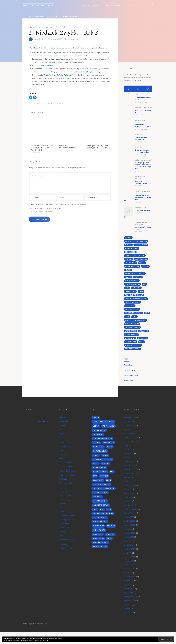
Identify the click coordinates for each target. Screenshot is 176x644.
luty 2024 (128, 434)
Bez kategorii (64, 426)
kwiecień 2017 (130, 586)
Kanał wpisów (129, 373)
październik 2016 (131, 607)
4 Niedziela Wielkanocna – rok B (143, 126)
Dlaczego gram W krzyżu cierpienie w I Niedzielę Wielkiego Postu (143, 166)
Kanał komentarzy (131, 378)
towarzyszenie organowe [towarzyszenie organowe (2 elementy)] (136, 322)
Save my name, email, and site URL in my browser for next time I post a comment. (59, 208)
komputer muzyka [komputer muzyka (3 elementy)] (132, 267)
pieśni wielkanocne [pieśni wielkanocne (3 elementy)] (133, 304)
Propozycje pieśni (40, 16)
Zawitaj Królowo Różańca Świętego (58, 76)
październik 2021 (131, 516)
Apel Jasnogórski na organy (143, 112)
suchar (62, 544)
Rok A (63, 511)
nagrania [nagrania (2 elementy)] (138, 278)
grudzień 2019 (130, 558)
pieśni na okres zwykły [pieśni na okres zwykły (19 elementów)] (134, 297)
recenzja (62, 540)
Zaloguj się (128, 368)
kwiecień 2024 (130, 430)
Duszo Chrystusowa (51, 70)
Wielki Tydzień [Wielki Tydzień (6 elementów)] (131, 344)
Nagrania (63, 438)
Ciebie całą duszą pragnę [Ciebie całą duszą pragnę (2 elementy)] (135, 257)
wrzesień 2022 (130, 479)
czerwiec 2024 (130, 422)
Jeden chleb (57, 60)
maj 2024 (128, 426)
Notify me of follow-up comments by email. (47, 211)
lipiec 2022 (128, 488)
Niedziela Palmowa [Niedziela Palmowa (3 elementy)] (133, 286)
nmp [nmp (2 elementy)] (145, 286)
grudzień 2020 (130, 529)
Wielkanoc (138, 123)
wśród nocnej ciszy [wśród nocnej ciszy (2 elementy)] (133, 348)
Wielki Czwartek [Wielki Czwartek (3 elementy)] (132, 337)
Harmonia (63, 430)
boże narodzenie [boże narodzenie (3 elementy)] (132, 249)
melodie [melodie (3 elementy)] (128, 271)
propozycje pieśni (51, 105)
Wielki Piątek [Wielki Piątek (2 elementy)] (130, 341)
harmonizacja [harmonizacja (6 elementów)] (141, 260)
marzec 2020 (129, 545)
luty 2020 (128, 549)
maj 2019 (128, 562)
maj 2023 (128, 455)
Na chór (137, 135)
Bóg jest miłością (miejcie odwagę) (88, 73)
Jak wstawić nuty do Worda (143, 229)
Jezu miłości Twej (47, 67)
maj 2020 (128, 537)
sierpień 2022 (129, 483)
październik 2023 (131, 442)
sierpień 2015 (129, 619)
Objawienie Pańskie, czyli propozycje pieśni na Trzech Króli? (41, 150)
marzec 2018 (129, 570)
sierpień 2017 (129, 574)
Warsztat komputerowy (141, 224)
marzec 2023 (129, 459)
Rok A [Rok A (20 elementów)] (148, 315)
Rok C (63, 519)
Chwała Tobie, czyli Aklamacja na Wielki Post (143, 198)
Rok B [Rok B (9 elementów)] (127, 319)
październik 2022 (131, 475)
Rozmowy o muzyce (69, 481)
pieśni (150, 108)
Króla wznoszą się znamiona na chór (142, 152)
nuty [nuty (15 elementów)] (127, 289)
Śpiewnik (64, 460)
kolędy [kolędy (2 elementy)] (142, 264)
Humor (62, 434)
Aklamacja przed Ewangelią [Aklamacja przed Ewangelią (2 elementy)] (136, 242)
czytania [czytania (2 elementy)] (129, 260)
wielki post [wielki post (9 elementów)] (143, 341)
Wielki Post (65, 535)
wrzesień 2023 (130, 446)
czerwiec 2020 (130, 533)
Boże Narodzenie (68, 503)
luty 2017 (128, 595)
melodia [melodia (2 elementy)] (146, 267)
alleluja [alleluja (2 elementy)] (128, 246)
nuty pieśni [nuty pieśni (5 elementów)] (137, 289)
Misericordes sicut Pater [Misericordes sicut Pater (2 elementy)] (135, 275)
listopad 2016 (129, 603)
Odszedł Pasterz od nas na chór (143, 139)
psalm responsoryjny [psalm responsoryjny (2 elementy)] (134, 315)
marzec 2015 (129, 623)
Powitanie (63, 485)
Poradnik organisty (66, 472)
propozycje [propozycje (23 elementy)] (130, 308)
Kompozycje (138, 192)
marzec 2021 (129, 525)
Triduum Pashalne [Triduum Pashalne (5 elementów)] (132, 326)
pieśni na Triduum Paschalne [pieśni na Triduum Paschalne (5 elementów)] (136, 300)
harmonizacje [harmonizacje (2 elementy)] (131, 264)
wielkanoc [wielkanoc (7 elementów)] (144, 333)
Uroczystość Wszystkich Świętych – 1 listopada (98, 149)
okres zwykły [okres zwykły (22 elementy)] (131, 293)
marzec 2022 (129, 504)
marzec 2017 (129, 591)
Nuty (146, 108)
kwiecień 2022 (130, 500)
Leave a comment (74, 40)
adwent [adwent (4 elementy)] (128, 238)
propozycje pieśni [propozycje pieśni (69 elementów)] (132, 311)
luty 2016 (128, 615)
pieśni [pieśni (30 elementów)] (142, 293)
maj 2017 (128, 582)
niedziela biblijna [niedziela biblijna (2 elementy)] (132, 282)
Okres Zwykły (54, 16)
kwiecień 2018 (130, 566)
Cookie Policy (44, 640)
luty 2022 (128, 508)
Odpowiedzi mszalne (69, 477)
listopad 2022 (129, 471)
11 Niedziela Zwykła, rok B (143, 99)
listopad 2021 (129, 512)
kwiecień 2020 (130, 541)
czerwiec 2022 (130, 492)
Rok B (65, 27)
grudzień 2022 (130, 467)
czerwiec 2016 (130, 611)
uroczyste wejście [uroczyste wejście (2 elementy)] (133, 330)
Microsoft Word (67, 557)
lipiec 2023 (128, 450)
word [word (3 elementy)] (142, 344)
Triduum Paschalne (68, 523)
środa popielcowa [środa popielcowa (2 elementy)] (132, 352)
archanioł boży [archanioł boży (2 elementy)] (141, 246)
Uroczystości (66, 527)
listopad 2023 (129, 438)
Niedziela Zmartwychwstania (68, 149)
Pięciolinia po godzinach (45, 5)
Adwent (64, 494)
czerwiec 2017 (130, 578)
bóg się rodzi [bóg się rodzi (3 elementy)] (130, 253)
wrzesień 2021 (130, 520)
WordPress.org (130, 384)
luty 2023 (128, 463)
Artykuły (137, 161)
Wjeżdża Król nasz (142, 211)
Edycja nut (138, 223)
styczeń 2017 (129, 599)
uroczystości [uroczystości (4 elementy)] (131, 333)
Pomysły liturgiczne (67, 468)
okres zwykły (36, 105)
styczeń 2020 (129, 553)
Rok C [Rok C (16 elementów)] (135, 319)
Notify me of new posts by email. (43, 215)
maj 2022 (128, 496)
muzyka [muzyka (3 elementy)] (128, 278)
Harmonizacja (139, 108)
